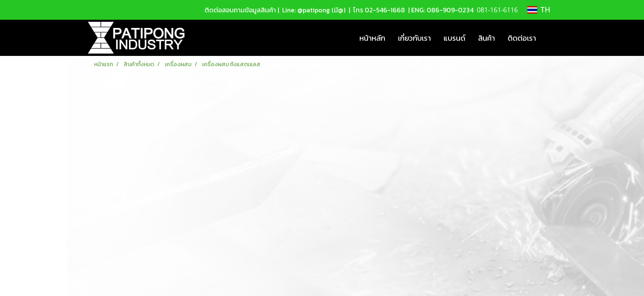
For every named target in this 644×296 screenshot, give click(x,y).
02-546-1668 (385, 10)
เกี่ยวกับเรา (414, 38)
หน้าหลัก (372, 38)
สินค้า (486, 38)
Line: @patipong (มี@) (313, 10)
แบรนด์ (454, 38)
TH (539, 10)
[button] (550, 38)
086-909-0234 (450, 10)
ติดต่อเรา (522, 38)
